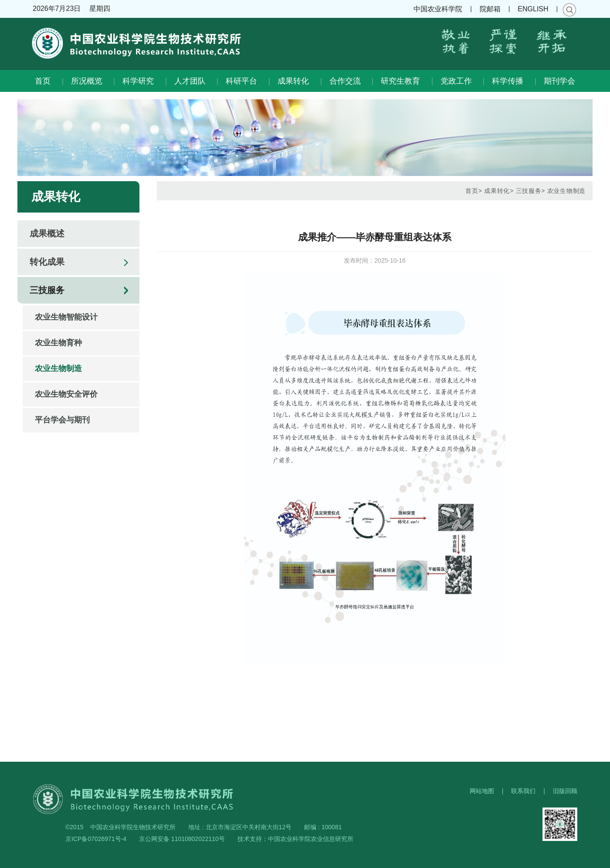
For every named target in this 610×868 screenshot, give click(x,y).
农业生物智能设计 (66, 317)
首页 (43, 81)
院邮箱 (490, 9)
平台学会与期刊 (62, 420)
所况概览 (87, 81)
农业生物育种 (58, 343)
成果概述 (47, 233)
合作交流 (345, 81)
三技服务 (47, 290)
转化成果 (47, 262)
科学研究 (138, 81)
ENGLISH (533, 9)
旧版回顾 (565, 791)
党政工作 (456, 81)
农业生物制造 (58, 368)
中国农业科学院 (438, 9)
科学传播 (508, 81)
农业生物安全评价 (66, 394)
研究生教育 (400, 81)
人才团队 (190, 81)
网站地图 (482, 791)
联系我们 (523, 791)
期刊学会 (559, 81)
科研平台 (241, 81)
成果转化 (293, 81)
